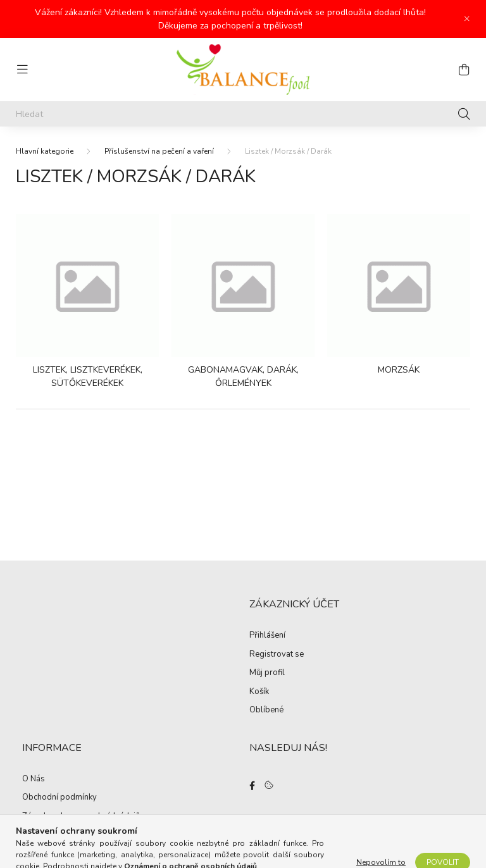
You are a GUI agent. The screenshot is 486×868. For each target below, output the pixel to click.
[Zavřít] (467, 19)
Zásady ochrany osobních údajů (81, 817)
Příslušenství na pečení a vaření (159, 151)
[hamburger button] (22, 70)
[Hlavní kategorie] (45, 151)
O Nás (34, 779)
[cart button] (464, 70)
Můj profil (267, 673)
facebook (252, 786)
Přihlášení (267, 636)
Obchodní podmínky (59, 798)
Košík (259, 692)
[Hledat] (243, 114)
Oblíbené (266, 710)
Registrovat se (277, 655)
